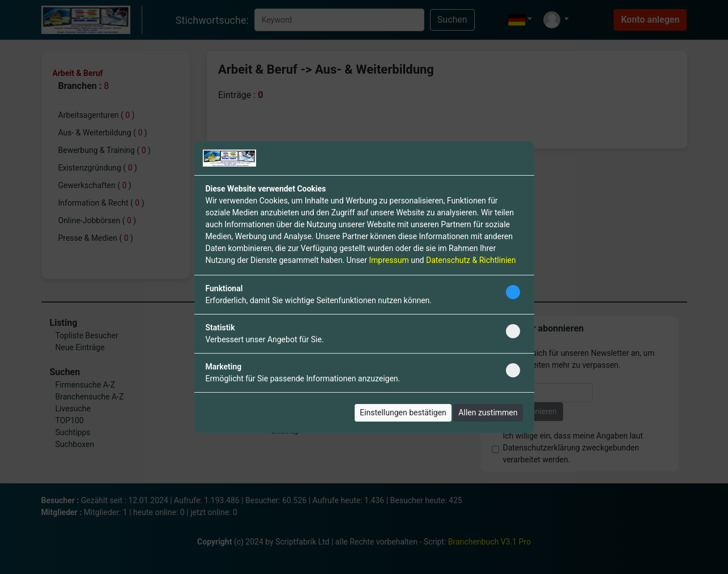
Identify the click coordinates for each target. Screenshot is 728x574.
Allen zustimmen (488, 413)
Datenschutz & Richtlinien (471, 260)
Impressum (389, 260)
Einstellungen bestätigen (403, 413)
